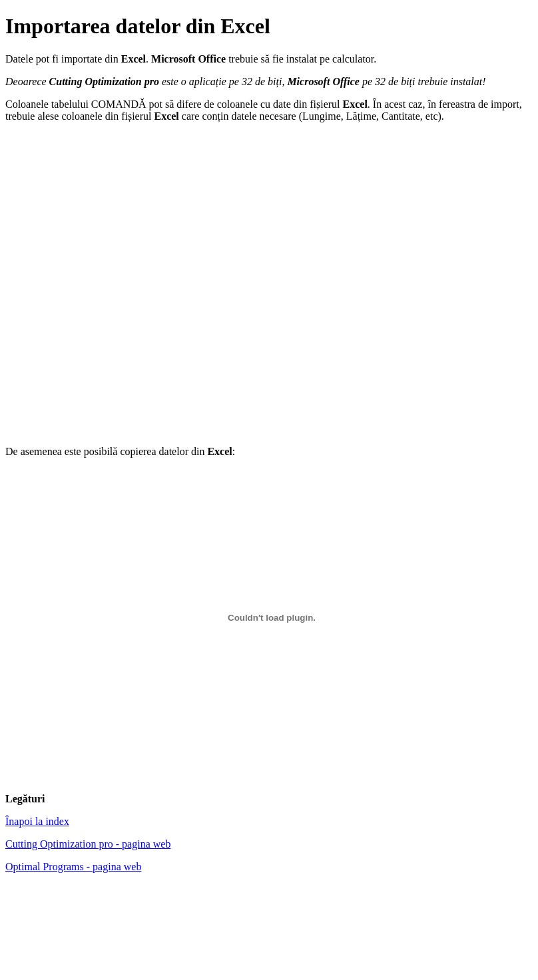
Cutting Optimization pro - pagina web (88, 844)
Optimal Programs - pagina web (73, 867)
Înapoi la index (37, 821)
